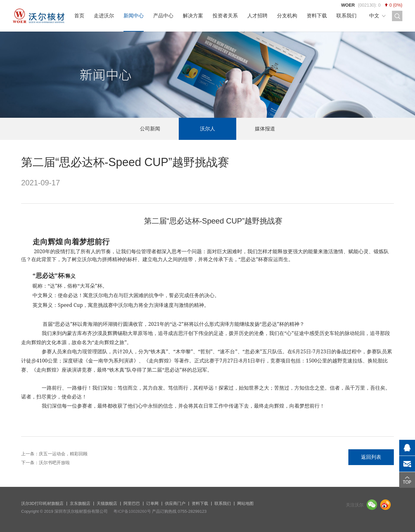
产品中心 (163, 16)
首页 (79, 16)
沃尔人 (207, 129)
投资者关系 (225, 16)
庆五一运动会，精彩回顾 (63, 454)
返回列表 (371, 457)
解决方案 (193, 16)
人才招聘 (257, 16)
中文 (374, 16)
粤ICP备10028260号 (132, 511)
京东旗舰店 (80, 503)
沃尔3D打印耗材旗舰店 (42, 503)
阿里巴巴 (132, 503)
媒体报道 (265, 129)
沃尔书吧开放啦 (54, 463)
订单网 (152, 503)
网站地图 (245, 503)
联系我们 (346, 16)
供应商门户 (175, 503)
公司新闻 (150, 129)
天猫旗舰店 (107, 503)
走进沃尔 (104, 16)
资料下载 (317, 16)
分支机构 (287, 16)
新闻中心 (134, 16)
